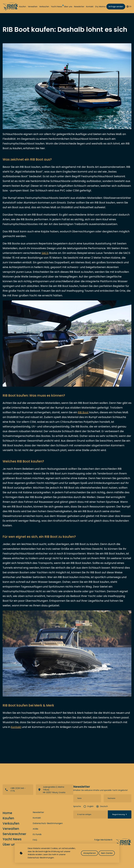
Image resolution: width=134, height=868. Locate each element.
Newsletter (79, 7)
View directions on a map (55, 790)
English (90, 806)
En (129, 6)
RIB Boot (83, 412)
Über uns (68, 7)
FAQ (35, 840)
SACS (45, 253)
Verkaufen (44, 7)
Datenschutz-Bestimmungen (48, 823)
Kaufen (23, 7)
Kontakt (90, 7)
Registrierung (120, 814)
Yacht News (57, 7)
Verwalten (33, 7)
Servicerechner (14, 834)
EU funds (37, 834)
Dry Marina (100, 7)
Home (7, 813)
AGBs (35, 829)
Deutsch (104, 806)
